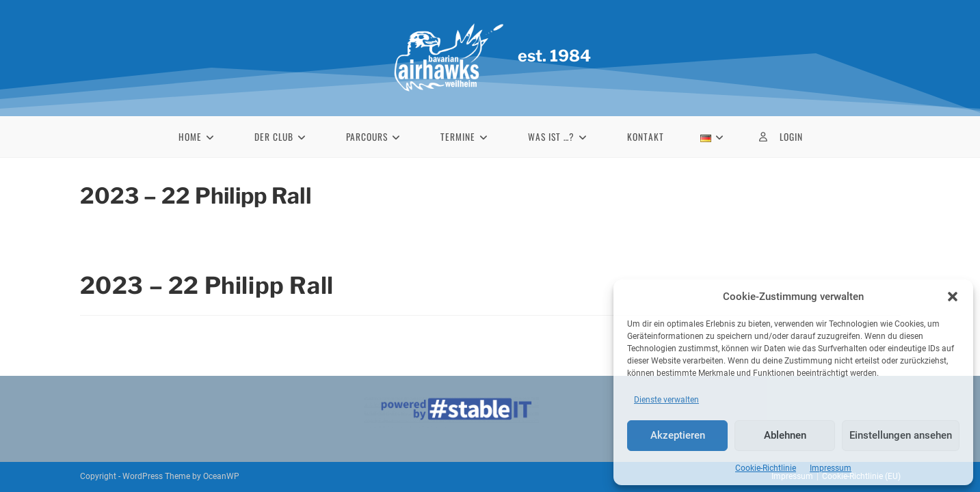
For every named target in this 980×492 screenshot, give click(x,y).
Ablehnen (785, 435)
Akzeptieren (678, 435)
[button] (953, 297)
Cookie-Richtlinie (766, 468)
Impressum (831, 468)
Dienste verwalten (666, 400)
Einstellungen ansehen (901, 435)
